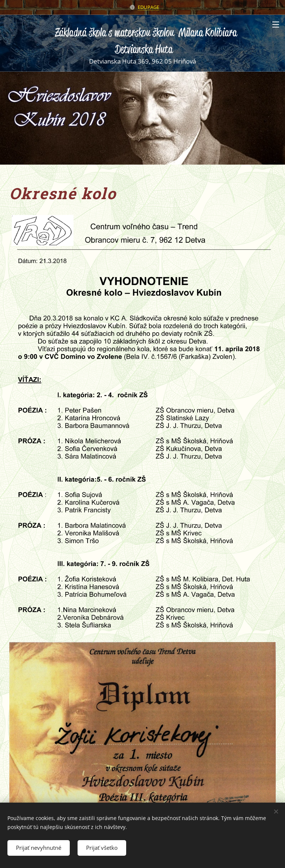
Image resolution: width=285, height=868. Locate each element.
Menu (276, 25)
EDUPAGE (148, 7)
